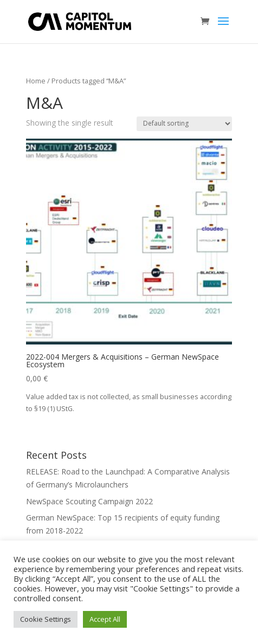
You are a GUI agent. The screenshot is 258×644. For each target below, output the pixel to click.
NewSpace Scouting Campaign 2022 (89, 501)
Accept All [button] (105, 619)
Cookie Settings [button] (46, 619)
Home (36, 81)
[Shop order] (184, 124)
